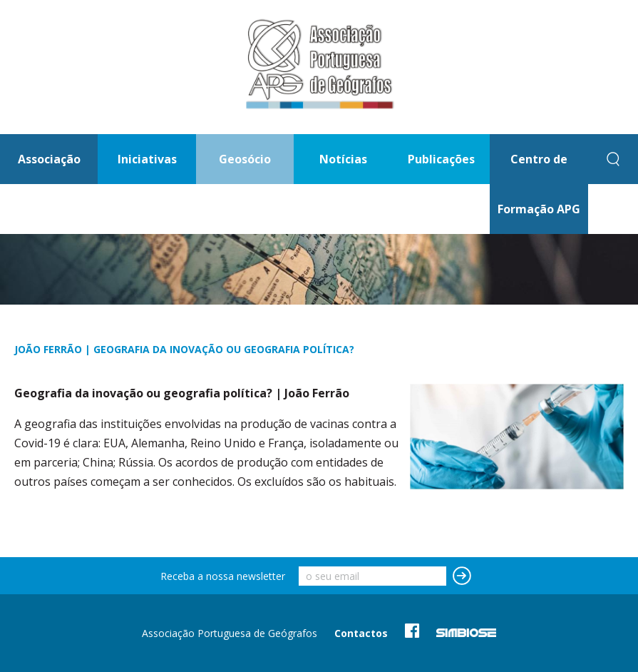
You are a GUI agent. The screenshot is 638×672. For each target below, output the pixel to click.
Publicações (441, 159)
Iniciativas (147, 159)
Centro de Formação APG (539, 184)
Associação (49, 159)
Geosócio (245, 159)
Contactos (361, 633)
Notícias (343, 159)
